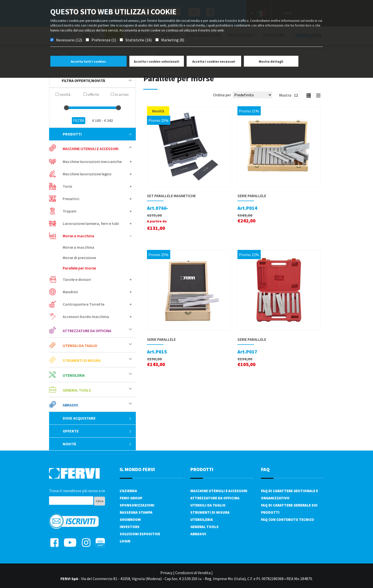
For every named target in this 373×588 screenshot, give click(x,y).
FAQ (265, 469)
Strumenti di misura (82, 360)
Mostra (285, 95)
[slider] (66, 108)
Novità (97, 444)
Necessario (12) (69, 40)
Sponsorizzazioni (137, 505)
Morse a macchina (78, 236)
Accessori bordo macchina (86, 317)
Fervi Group (131, 498)
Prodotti (97, 134)
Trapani (70, 211)
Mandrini (70, 292)
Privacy (166, 573)
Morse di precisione (79, 258)
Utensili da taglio (80, 346)
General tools (77, 390)
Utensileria (74, 375)
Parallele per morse (79, 268)
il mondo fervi (137, 469)
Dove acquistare (97, 418)
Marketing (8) (173, 40)
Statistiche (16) (139, 40)
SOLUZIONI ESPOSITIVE (140, 534)
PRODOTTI (202, 469)
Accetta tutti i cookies (88, 62)
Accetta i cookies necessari (214, 62)
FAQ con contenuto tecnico (287, 520)
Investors (130, 527)
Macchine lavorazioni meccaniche (92, 161)
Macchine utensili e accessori (91, 149)
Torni (67, 186)
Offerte (97, 431)
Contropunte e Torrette (84, 304)
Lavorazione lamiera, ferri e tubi (91, 223)
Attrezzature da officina (87, 331)
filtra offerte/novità (97, 80)
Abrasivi (70, 405)
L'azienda (128, 491)
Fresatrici (71, 199)
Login (125, 541)
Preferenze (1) (104, 40)
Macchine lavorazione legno (87, 174)
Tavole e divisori (77, 279)
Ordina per (222, 95)
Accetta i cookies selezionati (157, 62)
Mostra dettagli (271, 62)
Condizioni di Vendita (193, 573)
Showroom (130, 520)
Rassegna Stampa (136, 512)
